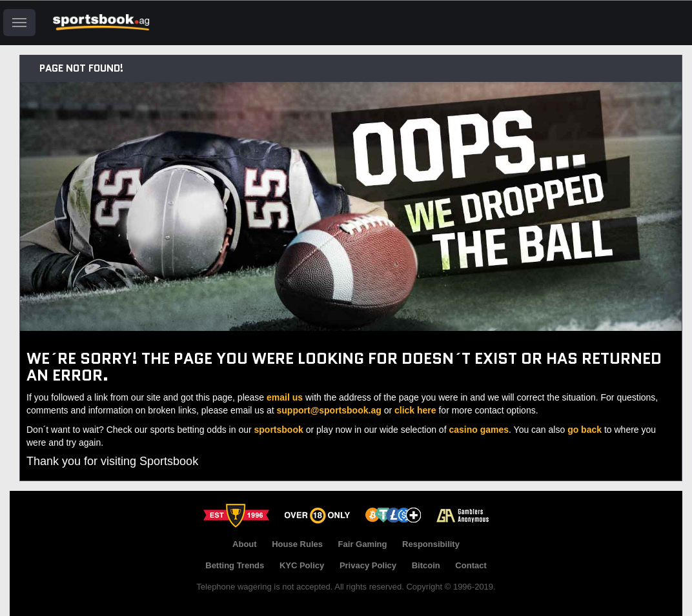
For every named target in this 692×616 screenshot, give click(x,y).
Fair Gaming (363, 544)
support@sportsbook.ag (329, 410)
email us (285, 397)
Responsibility (431, 544)
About (245, 544)
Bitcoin (426, 565)
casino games (479, 430)
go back (585, 430)
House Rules (297, 544)
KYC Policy (302, 565)
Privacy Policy (368, 565)
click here (415, 410)
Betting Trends (235, 565)
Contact (471, 565)
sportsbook (279, 430)
